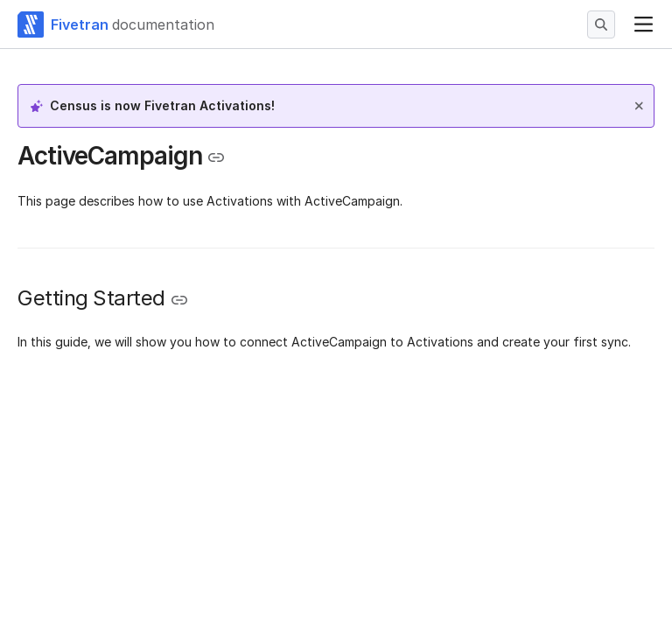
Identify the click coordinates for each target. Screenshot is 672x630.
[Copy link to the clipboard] (216, 157)
